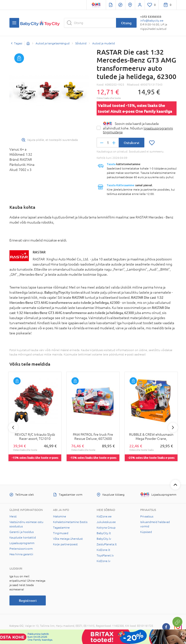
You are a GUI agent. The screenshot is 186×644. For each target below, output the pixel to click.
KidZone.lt (103, 550)
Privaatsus (147, 516)
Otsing (126, 23)
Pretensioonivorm (21, 549)
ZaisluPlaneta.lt (107, 544)
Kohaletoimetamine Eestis (70, 522)
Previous (13, 427)
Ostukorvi (132, 143)
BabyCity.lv (104, 539)
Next (173, 427)
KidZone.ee (104, 516)
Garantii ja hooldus (22, 532)
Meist (13, 516)
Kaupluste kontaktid (23, 538)
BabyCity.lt (104, 533)
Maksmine (60, 516)
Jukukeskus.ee (106, 522)
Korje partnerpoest (65, 544)
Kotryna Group (106, 528)
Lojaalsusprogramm (22, 543)
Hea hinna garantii (21, 554)
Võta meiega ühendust (68, 539)
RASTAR (39, 252)
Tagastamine (61, 528)
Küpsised (146, 532)
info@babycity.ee (152, 21)
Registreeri (28, 600)
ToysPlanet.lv (105, 555)
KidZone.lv (104, 561)
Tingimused (61, 533)
